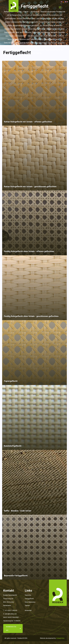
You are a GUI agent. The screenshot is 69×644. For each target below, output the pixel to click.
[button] (14, 7)
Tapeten (27, 606)
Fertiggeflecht (29, 599)
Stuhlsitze (28, 595)
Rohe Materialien (30, 602)
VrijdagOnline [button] (60, 638)
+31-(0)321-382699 (11, 610)
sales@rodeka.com (11, 614)
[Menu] (60, 7)
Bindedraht (28, 610)
